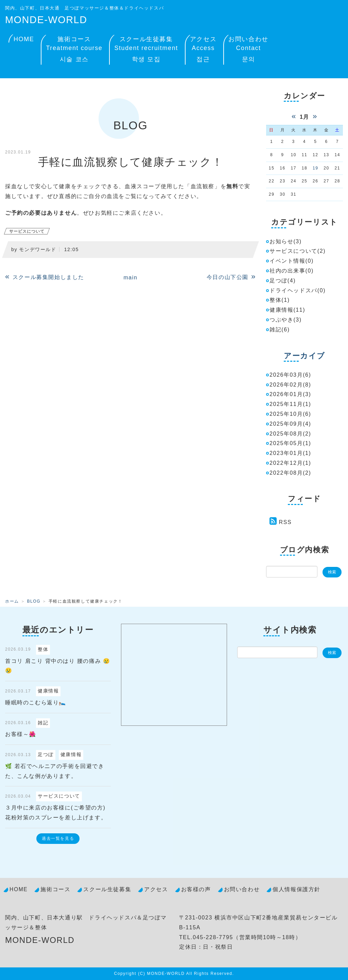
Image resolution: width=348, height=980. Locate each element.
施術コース (74, 50)
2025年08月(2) (290, 434)
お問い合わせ (248, 50)
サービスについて (27, 231)
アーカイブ (304, 356)
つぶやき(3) (286, 320)
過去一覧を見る (58, 838)
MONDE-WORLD (46, 20)
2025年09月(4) (290, 424)
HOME (24, 39)
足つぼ (46, 755)
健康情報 (48, 691)
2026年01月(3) (290, 394)
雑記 (43, 723)
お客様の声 (196, 889)
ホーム (12, 601)
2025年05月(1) (290, 443)
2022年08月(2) (290, 473)
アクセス (203, 50)
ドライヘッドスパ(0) (298, 290)
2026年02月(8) (290, 385)
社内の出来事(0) (292, 271)
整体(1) (280, 300)
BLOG (34, 601)
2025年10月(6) (290, 414)
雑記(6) (280, 330)
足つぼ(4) (283, 281)
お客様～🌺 (21, 734)
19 (316, 168)
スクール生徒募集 (146, 50)
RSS (285, 522)
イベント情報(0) (292, 261)
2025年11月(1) (290, 404)
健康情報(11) (287, 310)
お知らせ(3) (286, 241)
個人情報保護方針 (297, 889)
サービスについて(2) (298, 251)
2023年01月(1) (290, 453)
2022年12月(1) (290, 463)
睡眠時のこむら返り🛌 (36, 703)
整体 (43, 649)
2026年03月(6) (290, 375)
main (130, 277)
